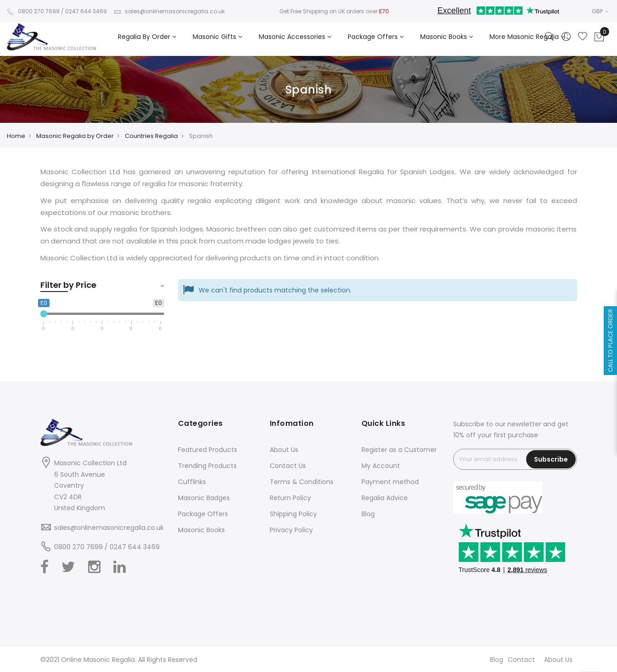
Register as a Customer (399, 450)
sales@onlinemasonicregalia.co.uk (169, 11)
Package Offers (203, 514)
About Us (284, 450)
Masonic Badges (204, 498)
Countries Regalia (151, 136)
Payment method (390, 482)
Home (16, 136)
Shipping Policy (293, 514)
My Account (381, 466)
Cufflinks (192, 482)
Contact (521, 660)
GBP (600, 11)
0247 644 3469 (86, 11)
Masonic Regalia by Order (75, 136)
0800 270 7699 (33, 11)
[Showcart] (599, 37)
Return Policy (290, 498)
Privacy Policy (291, 530)
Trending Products (207, 466)
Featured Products (208, 450)
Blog (368, 514)
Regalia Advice (385, 498)
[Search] (550, 37)
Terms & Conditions (302, 482)
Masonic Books (201, 530)
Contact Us (288, 466)
